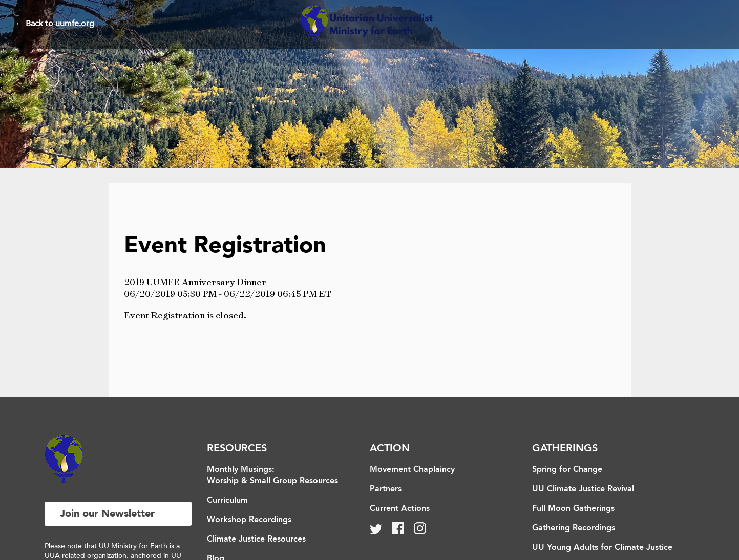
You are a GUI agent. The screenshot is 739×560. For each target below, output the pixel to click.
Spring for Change (567, 470)
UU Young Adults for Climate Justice (602, 548)
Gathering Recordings (574, 528)
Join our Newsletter (107, 514)
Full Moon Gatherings (573, 509)
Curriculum (227, 501)
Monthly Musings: (241, 470)
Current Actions (400, 509)
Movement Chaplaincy (412, 470)
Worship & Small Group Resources (272, 481)
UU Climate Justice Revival (583, 489)
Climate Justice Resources (256, 540)
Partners (386, 489)
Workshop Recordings (249, 520)
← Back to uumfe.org (55, 24)
